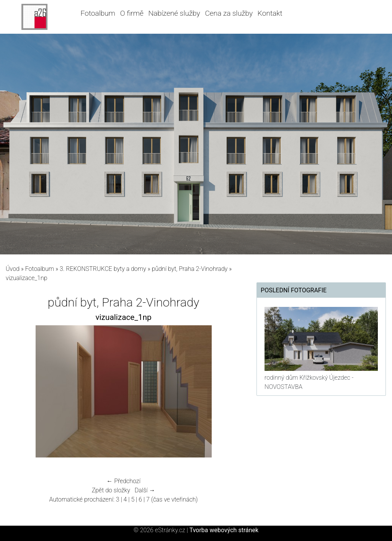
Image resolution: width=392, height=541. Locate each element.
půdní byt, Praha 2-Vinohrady (189, 269)
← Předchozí (123, 481)
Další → (145, 490)
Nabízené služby (174, 13)
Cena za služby (229, 13)
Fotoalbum (98, 13)
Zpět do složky (111, 490)
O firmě (132, 13)
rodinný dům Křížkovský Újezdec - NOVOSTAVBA (309, 382)
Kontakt (270, 13)
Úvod (13, 269)
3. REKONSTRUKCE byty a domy (103, 269)
